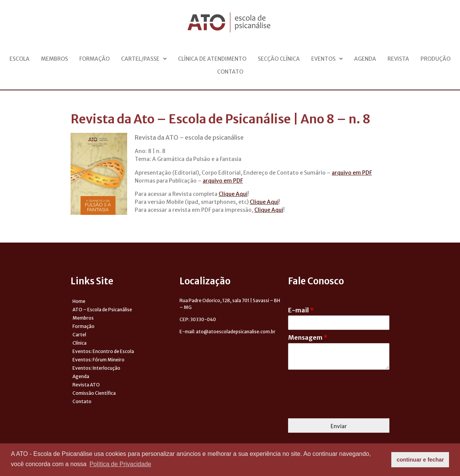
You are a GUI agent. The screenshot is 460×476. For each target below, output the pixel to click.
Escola (20, 59)
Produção (436, 59)
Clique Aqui (233, 194)
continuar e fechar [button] (420, 460)
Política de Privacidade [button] (121, 464)
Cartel (79, 335)
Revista (398, 59)
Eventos (327, 59)
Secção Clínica (279, 59)
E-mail (301, 310)
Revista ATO (86, 385)
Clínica (80, 343)
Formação (95, 59)
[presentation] (346, 406)
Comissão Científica (94, 393)
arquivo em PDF (352, 173)
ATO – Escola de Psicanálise (102, 310)
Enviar (339, 426)
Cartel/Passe (144, 59)
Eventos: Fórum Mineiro (98, 360)
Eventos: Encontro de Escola (103, 351)
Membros (54, 59)
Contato (230, 72)
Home (79, 301)
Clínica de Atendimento (212, 59)
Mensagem (308, 337)
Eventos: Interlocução (96, 368)
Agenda (365, 59)
